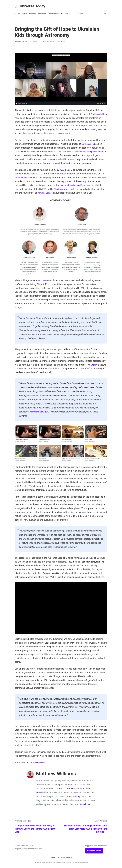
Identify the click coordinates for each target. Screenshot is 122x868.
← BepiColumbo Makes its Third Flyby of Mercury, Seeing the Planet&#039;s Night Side (35, 829)
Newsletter (42, 14)
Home (17, 14)
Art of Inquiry (21, 178)
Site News (61, 42)
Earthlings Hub (89, 144)
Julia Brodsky (66, 170)
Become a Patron (94, 851)
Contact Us (54, 858)
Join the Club (54, 14)
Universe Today (31, 6)
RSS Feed (65, 14)
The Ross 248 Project (65, 789)
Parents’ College (55, 193)
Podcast (32, 14)
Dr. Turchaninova (68, 190)
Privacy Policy (66, 858)
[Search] (105, 14)
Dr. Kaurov (37, 182)
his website (84, 805)
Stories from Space (75, 797)
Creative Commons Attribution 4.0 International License (70, 863)
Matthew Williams (24, 42)
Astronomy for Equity (40, 412)
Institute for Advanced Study (85, 186)
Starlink (95, 365)
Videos (24, 14)
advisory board (43, 281)
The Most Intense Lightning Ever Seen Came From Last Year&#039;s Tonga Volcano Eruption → (86, 829)
